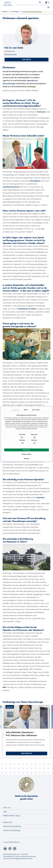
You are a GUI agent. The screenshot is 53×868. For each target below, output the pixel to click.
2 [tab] (12, 756)
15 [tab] (12, 759)
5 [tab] (21, 756)
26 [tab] (44, 759)
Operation (41, 498)
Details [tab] (26, 410)
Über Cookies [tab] (36, 410)
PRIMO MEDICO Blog (12, 816)
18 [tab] (21, 759)
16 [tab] (15, 759)
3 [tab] (15, 756)
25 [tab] (41, 759)
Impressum (8, 822)
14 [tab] (9, 759)
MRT (5, 687)
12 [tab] (41, 756)
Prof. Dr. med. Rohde (14, 48)
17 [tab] (18, 759)
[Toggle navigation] (47, 8)
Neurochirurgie (11, 54)
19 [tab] (24, 759)
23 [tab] (35, 759)
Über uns (7, 808)
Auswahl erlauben (26, 454)
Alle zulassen (26, 450)
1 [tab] (9, 756)
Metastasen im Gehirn (27, 309)
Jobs (5, 812)
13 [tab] (44, 756)
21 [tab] (29, 759)
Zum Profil (26, 60)
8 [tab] (29, 756)
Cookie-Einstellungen (12, 830)
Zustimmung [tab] (16, 410)
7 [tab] (26, 756)
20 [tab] (26, 759)
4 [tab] (18, 756)
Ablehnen (26, 459)
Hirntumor (41, 112)
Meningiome (35, 181)
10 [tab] (35, 756)
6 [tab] (24, 756)
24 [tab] (38, 759)
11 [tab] (38, 756)
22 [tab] (32, 759)
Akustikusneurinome (11, 187)
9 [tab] (32, 756)
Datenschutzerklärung (12, 826)
